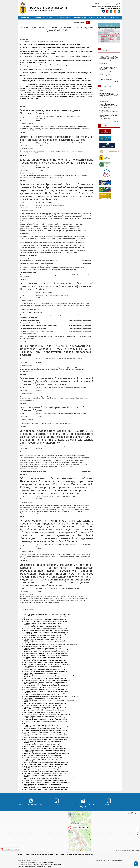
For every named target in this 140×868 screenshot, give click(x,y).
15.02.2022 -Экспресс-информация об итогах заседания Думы (43, 732)
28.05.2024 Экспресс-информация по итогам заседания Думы (42, 657)
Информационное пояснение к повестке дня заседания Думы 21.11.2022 (45, 670)
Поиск (56, 854)
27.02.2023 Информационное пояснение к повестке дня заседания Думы (46, 722)
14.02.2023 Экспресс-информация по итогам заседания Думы (42, 716)
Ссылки (105, 126)
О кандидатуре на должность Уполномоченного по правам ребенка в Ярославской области (108, 104)
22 (106, 38)
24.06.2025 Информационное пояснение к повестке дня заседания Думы (46, 634)
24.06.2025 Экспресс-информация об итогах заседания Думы (42, 623)
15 (106, 36)
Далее (116, 82)
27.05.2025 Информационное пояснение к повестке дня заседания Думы (46, 629)
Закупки (57, 805)
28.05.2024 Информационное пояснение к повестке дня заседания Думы (46, 652)
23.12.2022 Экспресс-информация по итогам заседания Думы (42, 705)
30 (109, 41)
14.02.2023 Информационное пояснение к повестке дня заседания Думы (45, 711)
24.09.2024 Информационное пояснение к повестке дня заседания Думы (46, 686)
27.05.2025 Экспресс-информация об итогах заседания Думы (42, 639)
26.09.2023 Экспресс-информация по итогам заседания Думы (42, 745)
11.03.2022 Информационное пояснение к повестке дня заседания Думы (45, 739)
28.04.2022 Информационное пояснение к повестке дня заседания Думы (46, 772)
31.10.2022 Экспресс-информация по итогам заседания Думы (42, 666)
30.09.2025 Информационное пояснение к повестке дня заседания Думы (46, 655)
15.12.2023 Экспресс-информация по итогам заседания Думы (42, 784)
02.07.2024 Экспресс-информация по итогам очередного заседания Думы (46, 671)
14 (103, 36)
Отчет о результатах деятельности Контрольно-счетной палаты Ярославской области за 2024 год (53, 44)
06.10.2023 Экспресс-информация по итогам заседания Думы (42, 759)
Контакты (116, 17)
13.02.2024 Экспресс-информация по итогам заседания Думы (42, 625)
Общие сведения (25, 17)
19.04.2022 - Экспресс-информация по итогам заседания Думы (43, 766)
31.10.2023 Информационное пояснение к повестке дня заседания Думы (45, 764)
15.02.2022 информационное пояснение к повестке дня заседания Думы (45, 731)
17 (112, 36)
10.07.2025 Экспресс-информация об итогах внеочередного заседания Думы (47, 650)
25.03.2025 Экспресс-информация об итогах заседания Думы (42, 768)
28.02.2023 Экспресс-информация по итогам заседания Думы (42, 729)
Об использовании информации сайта (82, 854)
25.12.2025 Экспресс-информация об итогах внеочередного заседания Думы (47, 714)
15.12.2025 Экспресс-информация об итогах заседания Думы (42, 709)
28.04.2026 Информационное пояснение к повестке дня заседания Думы (46, 616)
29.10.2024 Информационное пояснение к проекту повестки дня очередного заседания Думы (52, 697)
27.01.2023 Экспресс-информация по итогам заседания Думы (42, 695)
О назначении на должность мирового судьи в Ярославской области (43, 42)
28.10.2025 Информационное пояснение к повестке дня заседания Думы (45, 682)
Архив (25, 618)
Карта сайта (64, 854)
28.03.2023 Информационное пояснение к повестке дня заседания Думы (46, 738)
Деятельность (50, 17)
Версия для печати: (80, 23)
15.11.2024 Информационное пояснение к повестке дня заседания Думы (45, 707)
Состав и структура (38, 17)
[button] (136, 864)
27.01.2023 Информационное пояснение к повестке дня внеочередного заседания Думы (50, 700)
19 (118, 36)
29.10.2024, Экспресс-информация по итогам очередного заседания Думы (46, 702)
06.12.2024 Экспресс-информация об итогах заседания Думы (42, 725)
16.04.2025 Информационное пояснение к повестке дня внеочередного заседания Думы (50, 777)
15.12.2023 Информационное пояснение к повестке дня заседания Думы (45, 790)
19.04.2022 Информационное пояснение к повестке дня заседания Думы (45, 761)
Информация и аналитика (64, 17)
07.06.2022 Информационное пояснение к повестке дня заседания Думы (46, 621)
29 (106, 41)
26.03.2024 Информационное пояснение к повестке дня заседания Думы (46, 630)
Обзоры (26, 723)
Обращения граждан (106, 17)
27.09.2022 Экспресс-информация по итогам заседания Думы (42, 648)
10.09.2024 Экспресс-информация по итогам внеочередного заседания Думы (47, 680)
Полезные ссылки (23, 854)
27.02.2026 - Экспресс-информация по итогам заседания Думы (43, 743)
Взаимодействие (93, 17)
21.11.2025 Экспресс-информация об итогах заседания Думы (42, 698)
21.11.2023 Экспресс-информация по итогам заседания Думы (42, 779)
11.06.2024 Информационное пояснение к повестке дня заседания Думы (45, 661)
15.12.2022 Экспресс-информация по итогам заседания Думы (42, 684)
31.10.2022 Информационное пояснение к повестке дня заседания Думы (45, 663)
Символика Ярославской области (42, 854)
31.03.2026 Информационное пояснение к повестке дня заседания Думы (45, 750)
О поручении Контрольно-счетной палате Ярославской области (108, 76)
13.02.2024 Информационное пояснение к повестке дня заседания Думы (45, 620)
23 (109, 38)
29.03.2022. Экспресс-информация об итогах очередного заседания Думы (46, 754)
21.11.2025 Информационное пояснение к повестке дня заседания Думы (45, 693)
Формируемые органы (79, 17)
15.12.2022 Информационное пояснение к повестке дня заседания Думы (45, 679)
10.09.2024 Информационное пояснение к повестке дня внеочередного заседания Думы (50, 675)
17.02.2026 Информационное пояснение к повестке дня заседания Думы (45, 720)
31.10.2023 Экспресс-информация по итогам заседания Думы (42, 770)
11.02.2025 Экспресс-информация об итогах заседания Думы (42, 756)
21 (103, 38)
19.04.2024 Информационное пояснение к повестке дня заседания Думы (45, 641)
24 (112, 38)
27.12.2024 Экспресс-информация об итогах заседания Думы (42, 741)
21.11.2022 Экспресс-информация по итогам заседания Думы (42, 673)
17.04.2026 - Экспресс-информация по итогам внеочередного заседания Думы (47, 614)
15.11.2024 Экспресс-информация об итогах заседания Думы (42, 713)
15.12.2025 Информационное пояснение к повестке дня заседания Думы (45, 704)
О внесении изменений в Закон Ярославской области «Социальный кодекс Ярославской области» (109, 57)
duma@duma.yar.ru (48, 863)
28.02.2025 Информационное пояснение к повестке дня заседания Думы (46, 763)
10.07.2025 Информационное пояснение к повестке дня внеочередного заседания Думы (50, 645)
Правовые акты (107, 86)
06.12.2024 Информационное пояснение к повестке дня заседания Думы (45, 718)
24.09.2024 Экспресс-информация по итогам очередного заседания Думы (46, 691)
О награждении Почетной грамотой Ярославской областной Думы (43, 70)
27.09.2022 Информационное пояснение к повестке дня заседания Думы (45, 643)
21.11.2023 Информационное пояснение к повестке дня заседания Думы (45, 773)
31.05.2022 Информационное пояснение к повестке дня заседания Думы (45, 781)
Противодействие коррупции (31, 805)
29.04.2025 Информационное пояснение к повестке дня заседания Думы (46, 788)
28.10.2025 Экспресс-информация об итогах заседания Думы (42, 688)
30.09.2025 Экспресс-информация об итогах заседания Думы (42, 677)
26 (118, 38)
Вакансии (109, 805)
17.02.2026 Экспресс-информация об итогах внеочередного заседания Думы (47, 727)
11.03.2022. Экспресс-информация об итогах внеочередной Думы (43, 747)
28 (103, 41)
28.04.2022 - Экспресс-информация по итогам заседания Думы (43, 775)
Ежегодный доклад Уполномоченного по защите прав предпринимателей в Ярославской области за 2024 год (56, 47)
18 (115, 36)
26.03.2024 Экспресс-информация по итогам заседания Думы (42, 636)
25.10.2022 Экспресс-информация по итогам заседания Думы (42, 659)
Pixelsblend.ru (118, 861)
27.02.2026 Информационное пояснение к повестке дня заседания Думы (46, 736)
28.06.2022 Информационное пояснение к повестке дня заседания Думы (46, 632)
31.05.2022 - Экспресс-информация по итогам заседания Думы (43, 786)
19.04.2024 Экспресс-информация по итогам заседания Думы (42, 646)
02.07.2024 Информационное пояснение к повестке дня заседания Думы (46, 668)
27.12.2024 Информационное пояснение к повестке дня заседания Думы (45, 734)
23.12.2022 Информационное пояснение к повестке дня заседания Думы (45, 689)
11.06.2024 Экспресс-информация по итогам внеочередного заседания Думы (47, 664)
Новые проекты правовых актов (108, 50)
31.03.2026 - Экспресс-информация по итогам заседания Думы (43, 757)
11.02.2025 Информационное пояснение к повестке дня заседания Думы (45, 748)
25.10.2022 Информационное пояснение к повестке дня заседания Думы (45, 654)
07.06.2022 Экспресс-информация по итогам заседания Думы (42, 627)
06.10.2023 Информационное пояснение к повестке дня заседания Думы (45, 752)
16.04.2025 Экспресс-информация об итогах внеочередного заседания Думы (47, 782)
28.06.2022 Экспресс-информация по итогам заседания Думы (42, 637)
